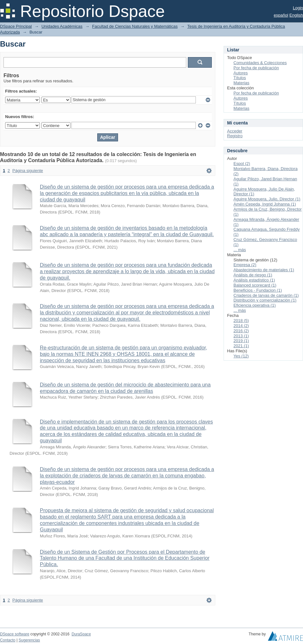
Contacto (8, 640)
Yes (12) (241, 356)
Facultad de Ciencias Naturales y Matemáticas (135, 26)
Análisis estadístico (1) (254, 280)
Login (298, 8)
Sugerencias (29, 640)
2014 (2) (241, 326)
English (296, 15)
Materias (241, 83)
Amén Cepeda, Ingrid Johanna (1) (265, 204)
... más (240, 250)
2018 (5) (241, 321)
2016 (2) (241, 331)
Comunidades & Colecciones (260, 63)
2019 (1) (241, 341)
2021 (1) (241, 346)
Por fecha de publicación (256, 68)
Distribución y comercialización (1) (265, 300)
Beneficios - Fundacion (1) (258, 290)
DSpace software (15, 634)
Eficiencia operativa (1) (255, 305)
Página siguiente (28, 171)
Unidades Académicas (62, 26)
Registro (235, 136)
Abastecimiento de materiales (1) (264, 270)
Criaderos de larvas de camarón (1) (266, 295)
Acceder (235, 131)
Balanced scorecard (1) (255, 285)
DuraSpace (81, 634)
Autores (241, 73)
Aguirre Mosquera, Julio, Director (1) (267, 199)
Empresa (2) (245, 265)
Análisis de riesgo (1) (253, 275)
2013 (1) (241, 336)
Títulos (240, 78)
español (281, 15)
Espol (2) (242, 164)
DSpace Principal (16, 26)
